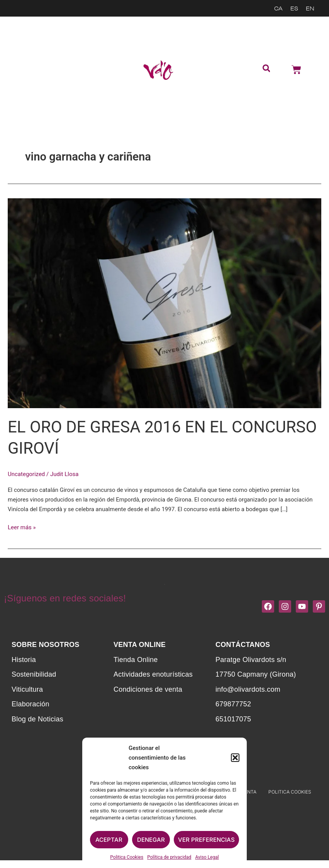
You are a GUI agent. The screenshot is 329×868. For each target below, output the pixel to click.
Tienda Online (31, 49)
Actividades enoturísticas (36, 73)
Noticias (36, 111)
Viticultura (27, 689)
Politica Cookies (127, 857)
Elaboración (31, 704)
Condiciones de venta (148, 689)
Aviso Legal (207, 857)
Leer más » (22, 527)
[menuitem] (278, 8)
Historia (24, 659)
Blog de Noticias (37, 719)
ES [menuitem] (294, 8)
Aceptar (109, 840)
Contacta (36, 94)
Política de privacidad (169, 857)
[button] (235, 758)
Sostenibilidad (36, 29)
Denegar (151, 840)
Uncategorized (26, 474)
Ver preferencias (206, 840)
